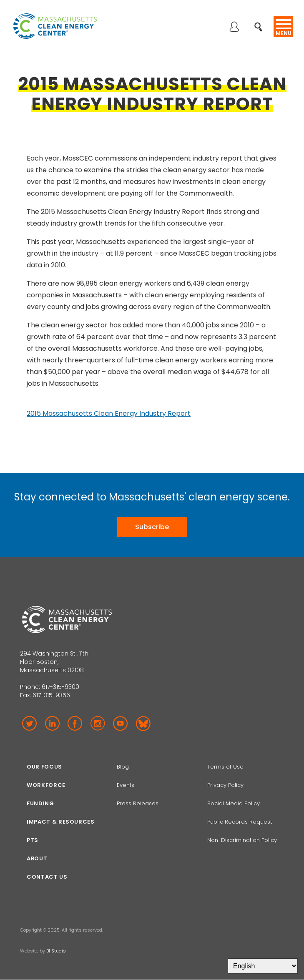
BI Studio (56, 951)
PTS (33, 840)
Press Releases (138, 803)
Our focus (44, 767)
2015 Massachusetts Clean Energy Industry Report (109, 413)
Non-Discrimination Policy (242, 840)
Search (261, 22)
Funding (40, 803)
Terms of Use (225, 767)
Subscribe (152, 527)
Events (126, 785)
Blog (123, 767)
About (37, 858)
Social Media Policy (234, 803)
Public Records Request (240, 822)
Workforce (46, 785)
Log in (234, 28)
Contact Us (47, 877)
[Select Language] (263, 966)
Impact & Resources (61, 822)
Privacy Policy (225, 785)
